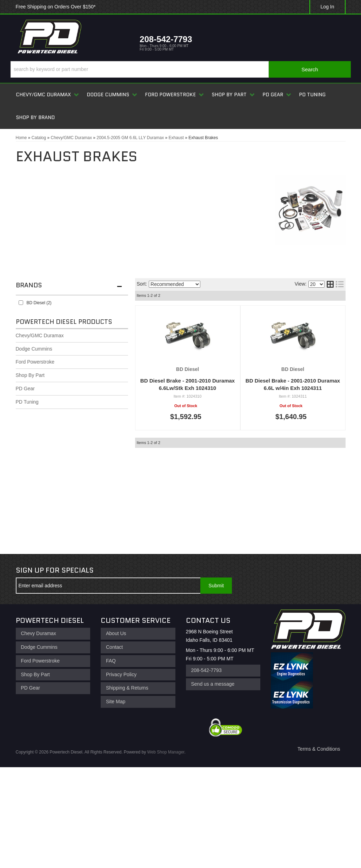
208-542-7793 (206, 670)
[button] (181, 69)
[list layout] (340, 284)
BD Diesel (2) (39, 303)
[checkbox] (21, 303)
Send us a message (213, 684)
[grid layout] (330, 284)
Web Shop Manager (166, 752)
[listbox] (175, 284)
